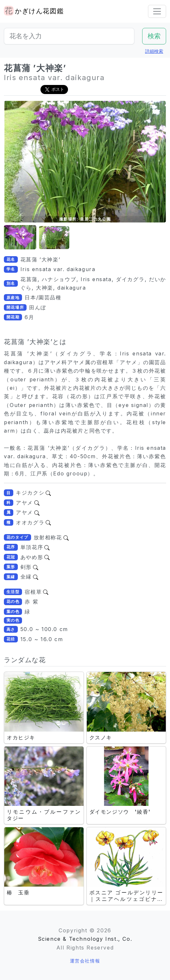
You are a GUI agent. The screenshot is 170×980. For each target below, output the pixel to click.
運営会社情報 (85, 961)
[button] (20, 238)
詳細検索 (154, 51)
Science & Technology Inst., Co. (85, 939)
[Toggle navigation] (157, 11)
